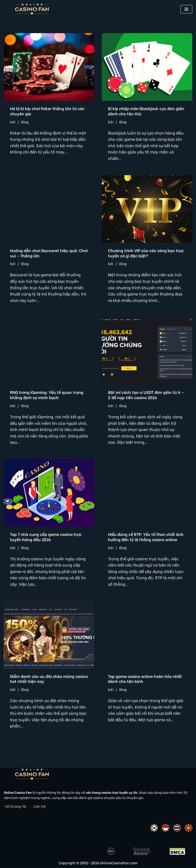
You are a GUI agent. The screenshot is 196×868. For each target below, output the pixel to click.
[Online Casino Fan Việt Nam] (32, 9)
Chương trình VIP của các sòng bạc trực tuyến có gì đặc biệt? (146, 253)
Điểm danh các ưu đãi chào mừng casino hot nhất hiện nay (49, 679)
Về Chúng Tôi (16, 807)
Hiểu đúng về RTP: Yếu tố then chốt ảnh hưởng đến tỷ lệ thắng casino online (146, 537)
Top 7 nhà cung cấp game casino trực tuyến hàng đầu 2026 (46, 537)
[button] (186, 9)
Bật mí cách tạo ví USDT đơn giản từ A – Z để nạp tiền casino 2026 (146, 395)
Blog (25, 122)
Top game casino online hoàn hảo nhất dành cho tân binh (145, 679)
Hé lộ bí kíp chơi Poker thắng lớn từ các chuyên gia (47, 111)
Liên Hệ (40, 807)
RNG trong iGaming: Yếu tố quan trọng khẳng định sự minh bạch (47, 395)
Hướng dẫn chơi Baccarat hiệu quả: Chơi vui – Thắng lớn (49, 253)
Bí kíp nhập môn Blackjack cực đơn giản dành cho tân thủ (146, 111)
